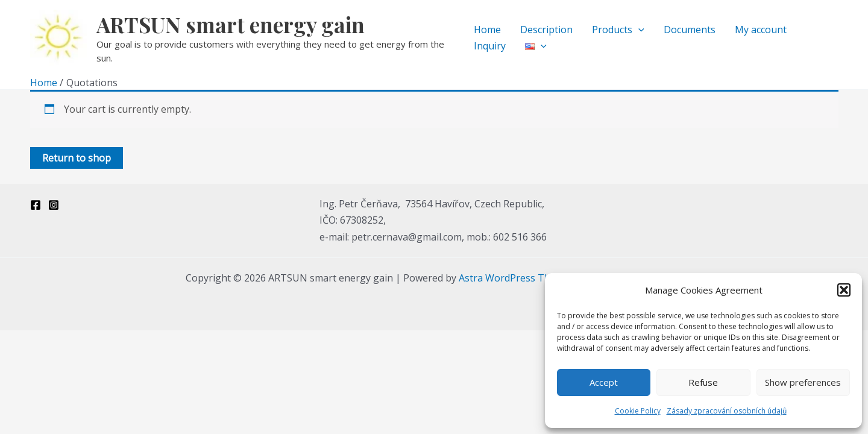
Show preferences (803, 382)
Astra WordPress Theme (514, 278)
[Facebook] (36, 205)
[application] (638, 30)
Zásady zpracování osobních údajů (727, 411)
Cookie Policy (638, 411)
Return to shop (77, 158)
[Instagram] (54, 205)
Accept (604, 382)
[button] (844, 290)
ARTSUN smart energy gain (231, 24)
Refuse (703, 382)
